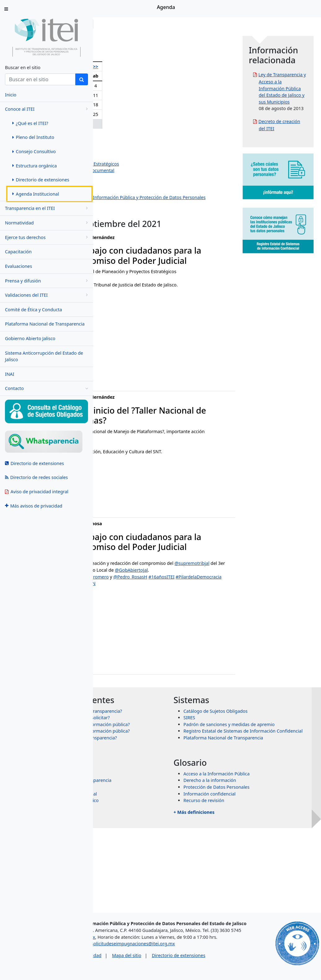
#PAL (195, 610)
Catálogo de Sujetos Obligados (262, 765)
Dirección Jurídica (128, 184)
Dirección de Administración (140, 177)
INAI (10, 374)
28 (130, 124)
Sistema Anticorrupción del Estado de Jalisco (44, 356)
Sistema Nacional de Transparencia (168, 854)
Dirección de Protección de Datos (145, 211)
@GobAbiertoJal (182, 617)
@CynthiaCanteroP (149, 624)
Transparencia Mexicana (157, 861)
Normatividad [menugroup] (47, 223)
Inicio (112, 24)
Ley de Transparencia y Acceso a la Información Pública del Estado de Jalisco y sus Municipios (297, 102)
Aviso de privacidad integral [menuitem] (37, 492)
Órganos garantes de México (161, 874)
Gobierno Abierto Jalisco (30, 338)
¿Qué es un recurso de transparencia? (171, 811)
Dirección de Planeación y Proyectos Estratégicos (161, 164)
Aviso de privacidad (136, 964)
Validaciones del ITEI (47, 295)
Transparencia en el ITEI (47, 208)
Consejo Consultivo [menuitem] (34, 151)
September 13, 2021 (159, 649)
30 (152, 124)
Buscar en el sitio (23, 67)
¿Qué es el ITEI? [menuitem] (30, 123)
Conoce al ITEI (47, 109)
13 (119, 105)
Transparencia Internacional (161, 867)
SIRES (236, 771)
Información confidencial (256, 867)
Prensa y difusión (47, 281)
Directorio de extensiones (233, 964)
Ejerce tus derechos (47, 237)
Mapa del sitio (181, 964)
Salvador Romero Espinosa (138, 150)
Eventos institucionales (134, 217)
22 (142, 114)
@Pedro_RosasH (223, 624)
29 (142, 124)
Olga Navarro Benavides (136, 137)
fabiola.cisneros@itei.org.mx (133, 379)
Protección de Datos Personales (263, 861)
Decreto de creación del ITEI (294, 169)
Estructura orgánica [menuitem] (35, 166)
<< (107, 67)
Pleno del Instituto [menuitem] (33, 137)
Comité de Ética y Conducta (33, 310)
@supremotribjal (155, 610)
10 (162, 95)
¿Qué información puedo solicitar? (167, 778)
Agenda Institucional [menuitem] (36, 194)
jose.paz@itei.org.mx (125, 685)
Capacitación (18, 252)
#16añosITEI (116, 630)
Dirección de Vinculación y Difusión (147, 191)
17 (162, 105)
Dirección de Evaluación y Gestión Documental (159, 170)
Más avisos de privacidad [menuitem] (34, 506)
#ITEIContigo (191, 630)
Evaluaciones (18, 266)
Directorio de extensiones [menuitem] (41, 180)
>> (172, 67)
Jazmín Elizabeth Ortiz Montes (141, 157)
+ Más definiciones (240, 886)
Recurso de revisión (250, 874)
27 (119, 124)
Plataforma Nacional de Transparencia (45, 324)
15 (142, 105)
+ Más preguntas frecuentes (152, 823)
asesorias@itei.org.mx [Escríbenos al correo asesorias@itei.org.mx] (126, 946)
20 (119, 114)
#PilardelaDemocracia (153, 630)
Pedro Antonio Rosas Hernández (144, 144)
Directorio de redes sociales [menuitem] (36, 477)
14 (130, 105)
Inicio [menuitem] (11, 95)
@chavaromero (186, 624)
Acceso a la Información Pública (263, 847)
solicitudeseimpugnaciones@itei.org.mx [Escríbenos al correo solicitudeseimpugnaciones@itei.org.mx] (187, 953)
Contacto (46, 388)
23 (152, 114)
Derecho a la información (256, 854)
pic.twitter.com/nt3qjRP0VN (131, 637)
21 (130, 114)
